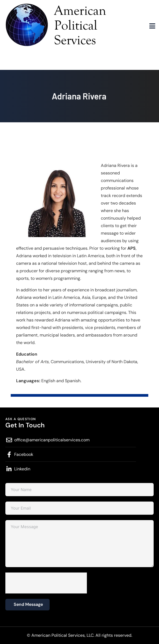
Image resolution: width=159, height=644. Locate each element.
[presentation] (46, 583)
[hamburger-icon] (152, 26)
